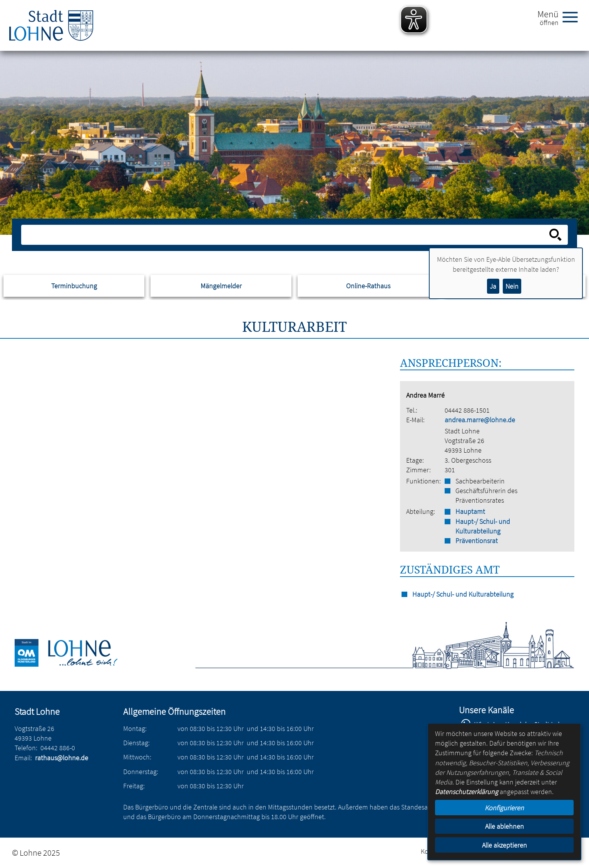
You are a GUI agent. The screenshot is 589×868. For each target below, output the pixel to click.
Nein (512, 286)
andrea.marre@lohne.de (480, 420)
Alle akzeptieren (504, 845)
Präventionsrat (477, 541)
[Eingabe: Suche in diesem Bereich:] (286, 235)
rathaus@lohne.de (62, 758)
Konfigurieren (504, 808)
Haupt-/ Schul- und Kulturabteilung (483, 526)
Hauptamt (470, 511)
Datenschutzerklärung (467, 792)
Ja (493, 286)
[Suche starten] (556, 235)
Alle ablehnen (504, 826)
